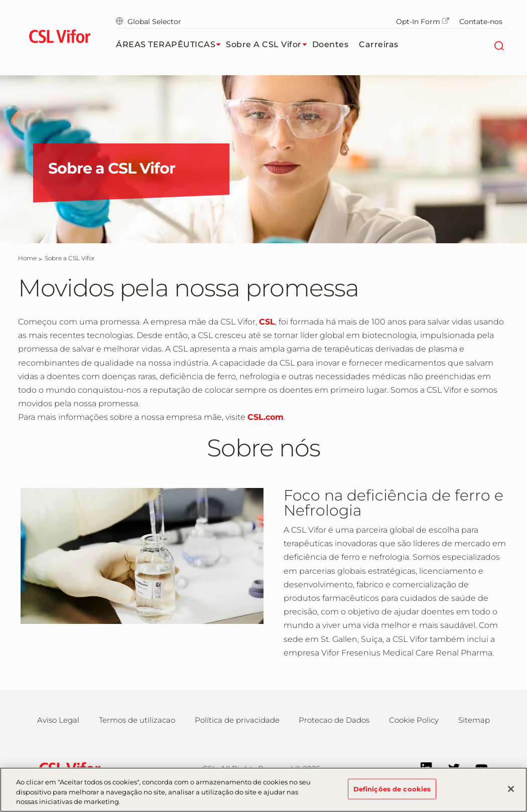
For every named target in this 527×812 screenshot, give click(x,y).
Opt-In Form (423, 22)
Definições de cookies (392, 792)
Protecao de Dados (334, 720)
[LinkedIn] (421, 768)
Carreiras (379, 44)
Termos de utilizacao (137, 720)
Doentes (331, 44)
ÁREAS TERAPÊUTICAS (171, 45)
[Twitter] (449, 768)
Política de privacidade (237, 720)
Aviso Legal (58, 720)
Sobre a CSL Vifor (269, 45)
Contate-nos (481, 22)
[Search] (499, 45)
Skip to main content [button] (0, 0)
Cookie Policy (414, 720)
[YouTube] (477, 768)
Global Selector (149, 22)
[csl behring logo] (67, 768)
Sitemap (474, 720)
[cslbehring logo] (59, 38)
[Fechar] (511, 792)
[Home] (27, 258)
